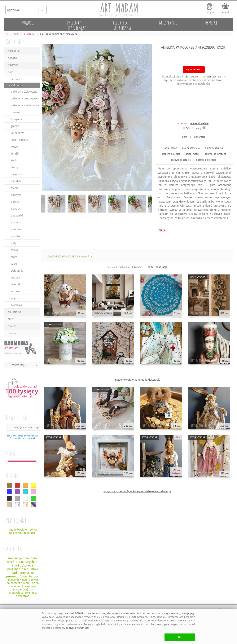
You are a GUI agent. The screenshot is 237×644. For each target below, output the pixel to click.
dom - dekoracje (158, 267)
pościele (16, 229)
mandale (16, 181)
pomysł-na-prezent (215, 154)
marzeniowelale (211, 77)
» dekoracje (16, 85)
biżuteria (13, 65)
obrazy (15, 202)
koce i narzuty (19, 140)
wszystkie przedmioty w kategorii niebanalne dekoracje (137, 491)
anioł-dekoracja (214, 148)
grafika (15, 126)
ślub (10, 319)
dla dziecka (15, 312)
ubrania (13, 333)
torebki (12, 326)
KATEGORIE (15, 42)
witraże (15, 291)
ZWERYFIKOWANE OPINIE (70, 257)
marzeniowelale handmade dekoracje (137, 380)
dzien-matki (192, 154)
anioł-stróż (171, 148)
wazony (15, 278)
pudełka (16, 236)
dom (11, 72)
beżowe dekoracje (206, 160)
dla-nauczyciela (191, 148)
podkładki (17, 216)
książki (15, 154)
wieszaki (16, 285)
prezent (31, 438)
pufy (14, 243)
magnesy (16, 174)
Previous (47, 118)
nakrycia (16, 195)
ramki (14, 250)
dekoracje (200, 137)
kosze (14, 147)
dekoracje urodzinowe (24, 99)
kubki (14, 161)
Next (146, 118)
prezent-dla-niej (171, 154)
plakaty (15, 209)
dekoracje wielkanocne (25, 105)
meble (15, 188)
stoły (14, 257)
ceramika (17, 79)
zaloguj (210, 12)
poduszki (16, 223)
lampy (15, 167)
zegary (15, 298)
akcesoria (14, 51)
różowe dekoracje (181, 160)
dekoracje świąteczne (24, 92)
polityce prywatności (77, 628)
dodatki (12, 58)
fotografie (17, 119)
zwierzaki (16, 305)
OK (180, 637)
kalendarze (18, 133)
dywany (15, 112)
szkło (14, 264)
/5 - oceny (192, 128)
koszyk (226, 12)
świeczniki (17, 271)
